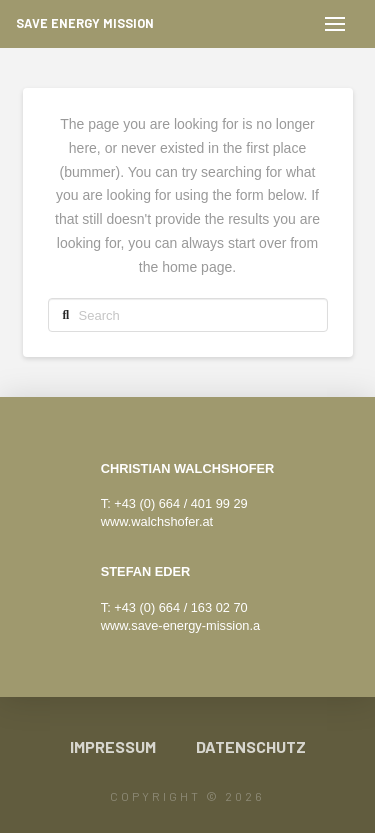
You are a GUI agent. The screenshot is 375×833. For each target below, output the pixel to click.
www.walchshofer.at (157, 521)
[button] (335, 24)
